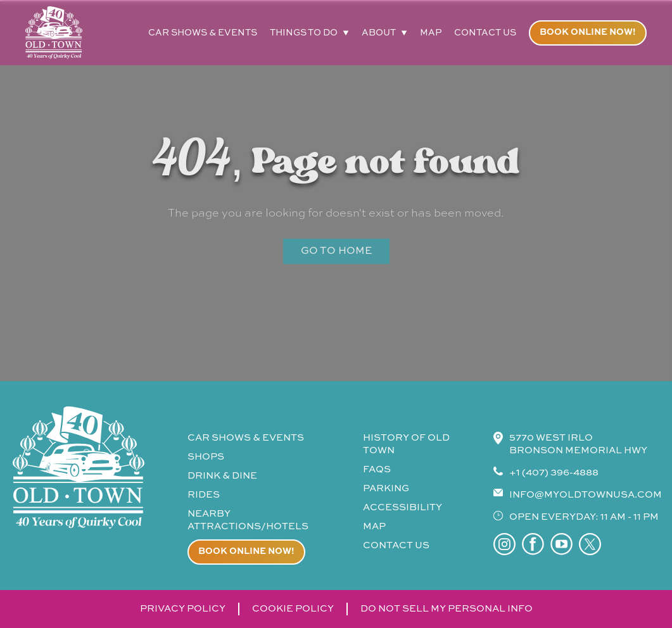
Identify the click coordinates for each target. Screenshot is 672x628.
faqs (377, 469)
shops (206, 457)
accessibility (403, 507)
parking (386, 488)
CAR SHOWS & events (246, 438)
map (431, 33)
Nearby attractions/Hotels (248, 520)
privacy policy (183, 609)
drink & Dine (222, 476)
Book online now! (588, 32)
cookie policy (293, 609)
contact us (485, 33)
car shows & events (203, 33)
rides (204, 495)
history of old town (406, 444)
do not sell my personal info (447, 609)
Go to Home (336, 251)
